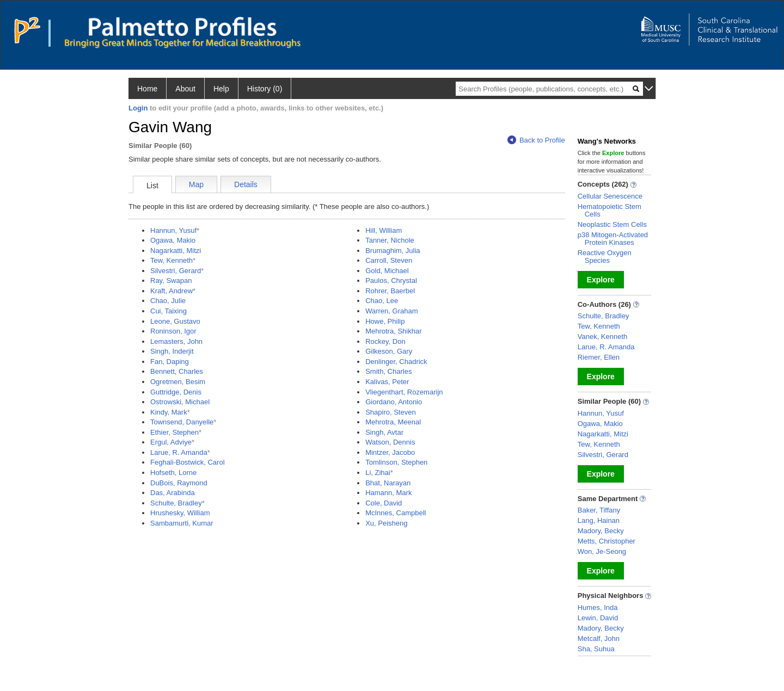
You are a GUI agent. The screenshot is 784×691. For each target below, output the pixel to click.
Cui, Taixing (169, 311)
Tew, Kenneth (171, 260)
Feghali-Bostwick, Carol (188, 462)
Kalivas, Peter (387, 382)
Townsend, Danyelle (182, 422)
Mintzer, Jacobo (390, 452)
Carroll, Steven (389, 260)
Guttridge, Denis (176, 392)
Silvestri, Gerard (176, 271)
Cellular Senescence (610, 196)
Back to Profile (536, 140)
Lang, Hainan (599, 520)
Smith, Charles (388, 371)
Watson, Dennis (390, 442)
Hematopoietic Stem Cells (610, 210)
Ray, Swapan (171, 280)
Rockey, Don (385, 341)
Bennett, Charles (177, 371)
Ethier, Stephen (174, 432)
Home (147, 89)
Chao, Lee (382, 301)
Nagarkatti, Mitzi (176, 251)
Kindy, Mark (169, 412)
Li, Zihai (378, 473)
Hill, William (384, 230)
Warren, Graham (391, 311)
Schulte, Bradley (176, 503)
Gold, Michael (387, 271)
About (185, 89)
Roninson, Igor (173, 331)
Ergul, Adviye (171, 442)
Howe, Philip (385, 321)
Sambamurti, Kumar (182, 523)
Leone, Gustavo (175, 321)
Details (246, 184)
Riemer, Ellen (599, 357)
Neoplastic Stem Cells (612, 224)
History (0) (265, 89)
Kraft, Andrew (171, 291)
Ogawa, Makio (173, 240)
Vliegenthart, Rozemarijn (404, 392)
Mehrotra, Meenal (393, 422)
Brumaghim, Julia (393, 251)
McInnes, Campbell (396, 513)
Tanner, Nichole (390, 240)
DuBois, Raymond (179, 483)
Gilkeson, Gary (389, 351)
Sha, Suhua (596, 649)
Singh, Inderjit (172, 351)
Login (138, 108)
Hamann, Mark (388, 493)
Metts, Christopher (607, 541)
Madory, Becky (601, 531)
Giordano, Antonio (394, 402)
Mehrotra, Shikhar (393, 331)
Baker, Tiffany (599, 510)
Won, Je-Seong (602, 551)
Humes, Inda (598, 607)
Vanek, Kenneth (603, 337)
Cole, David (384, 503)
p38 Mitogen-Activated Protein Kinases (613, 239)
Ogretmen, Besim (178, 382)
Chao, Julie (168, 301)
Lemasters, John (176, 341)
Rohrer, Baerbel (390, 291)
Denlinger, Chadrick (396, 362)
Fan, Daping (170, 362)
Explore (601, 280)
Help (221, 89)
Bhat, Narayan (388, 483)
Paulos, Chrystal (391, 280)
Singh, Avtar (384, 432)
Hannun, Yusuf (173, 230)
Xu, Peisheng (386, 523)
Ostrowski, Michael (180, 402)
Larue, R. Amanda (179, 452)
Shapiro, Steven (391, 412)
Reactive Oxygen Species (605, 257)
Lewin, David (598, 618)
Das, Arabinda (173, 493)
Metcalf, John (599, 638)
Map (196, 184)
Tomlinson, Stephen (396, 462)
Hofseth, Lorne (173, 473)
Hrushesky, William (180, 513)
